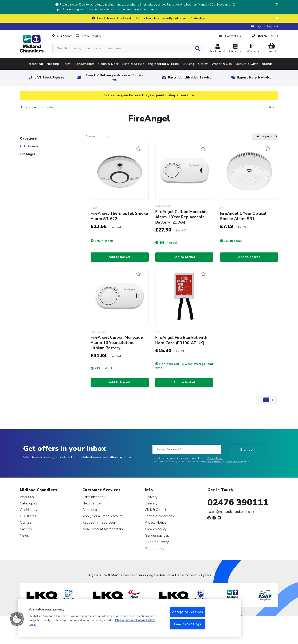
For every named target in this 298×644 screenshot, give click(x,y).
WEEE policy (155, 548)
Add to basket (120, 257)
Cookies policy (156, 529)
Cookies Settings (188, 624)
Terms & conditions (159, 516)
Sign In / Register (267, 26)
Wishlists (253, 49)
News (24, 535)
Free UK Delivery (115, 77)
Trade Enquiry (88, 36)
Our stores (28, 516)
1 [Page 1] (266, 400)
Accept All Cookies (187, 612)
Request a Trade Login (100, 522)
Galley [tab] (203, 64)
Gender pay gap (157, 535)
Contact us (90, 510)
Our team (27, 522)
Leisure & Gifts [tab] (247, 64)
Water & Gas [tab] (222, 64)
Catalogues (29, 503)
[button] (17, 619)
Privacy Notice (215, 458)
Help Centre (92, 503)
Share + (272, 107)
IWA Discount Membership (103, 529)
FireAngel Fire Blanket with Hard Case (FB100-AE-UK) (181, 340)
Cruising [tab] (189, 64)
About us (27, 497)
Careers (26, 529)
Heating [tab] (53, 64)
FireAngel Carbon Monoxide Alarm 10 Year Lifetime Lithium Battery (117, 343)
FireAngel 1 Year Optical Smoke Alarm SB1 (243, 216)
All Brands (29, 146)
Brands (36, 107)
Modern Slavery (157, 542)
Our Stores (62, 36)
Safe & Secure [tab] (133, 64)
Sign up (246, 450)
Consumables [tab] (85, 64)
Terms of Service (234, 462)
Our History (29, 510)
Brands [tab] (267, 64)
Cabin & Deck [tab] (109, 64)
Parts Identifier (93, 497)
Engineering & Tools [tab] (163, 64)
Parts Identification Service (190, 77)
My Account (218, 49)
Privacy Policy (214, 462)
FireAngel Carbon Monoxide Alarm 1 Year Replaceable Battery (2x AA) (181, 217)
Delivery (151, 497)
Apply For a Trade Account (102, 516)
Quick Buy (235, 49)
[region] (129, 618)
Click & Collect (156, 510)
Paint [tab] (67, 64)
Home (24, 107)
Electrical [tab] (36, 64)
